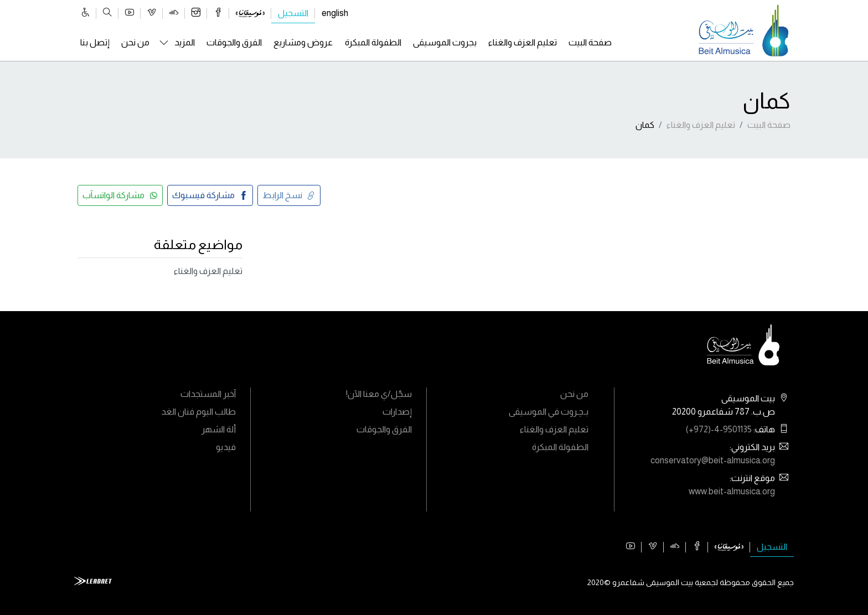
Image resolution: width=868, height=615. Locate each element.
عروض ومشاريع (303, 42)
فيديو (226, 447)
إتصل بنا (95, 42)
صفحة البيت (590, 42)
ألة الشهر (219, 429)
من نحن (135, 42)
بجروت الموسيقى (445, 42)
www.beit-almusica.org (732, 491)
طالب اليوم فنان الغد (198, 412)
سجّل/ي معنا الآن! (379, 394)
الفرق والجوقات (234, 42)
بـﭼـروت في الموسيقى (549, 412)
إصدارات (397, 412)
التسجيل (293, 13)
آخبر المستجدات (208, 394)
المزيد (185, 42)
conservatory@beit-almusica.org (713, 460)
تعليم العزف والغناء (523, 42)
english (335, 13)
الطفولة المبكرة (373, 42)
